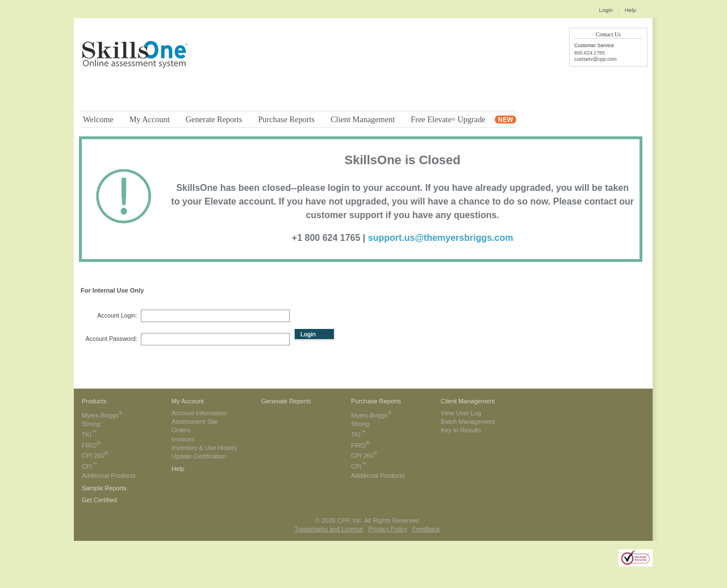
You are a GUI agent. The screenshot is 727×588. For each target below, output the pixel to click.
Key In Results (461, 430)
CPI (90, 466)
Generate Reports (286, 401)
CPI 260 (95, 456)
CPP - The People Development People (139, 66)
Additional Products (109, 476)
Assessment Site (195, 422)
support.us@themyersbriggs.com (441, 238)
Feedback (426, 529)
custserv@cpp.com (596, 59)
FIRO (91, 445)
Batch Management (468, 422)
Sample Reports (104, 488)
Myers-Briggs (102, 415)
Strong (91, 424)
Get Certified (99, 500)
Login (606, 10)
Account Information (199, 413)
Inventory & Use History (204, 448)
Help (630, 10)
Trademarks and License (329, 529)
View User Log (461, 413)
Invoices (183, 439)
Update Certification (199, 456)
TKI (89, 435)
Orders (181, 430)
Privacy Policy (387, 529)
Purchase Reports (376, 401)
